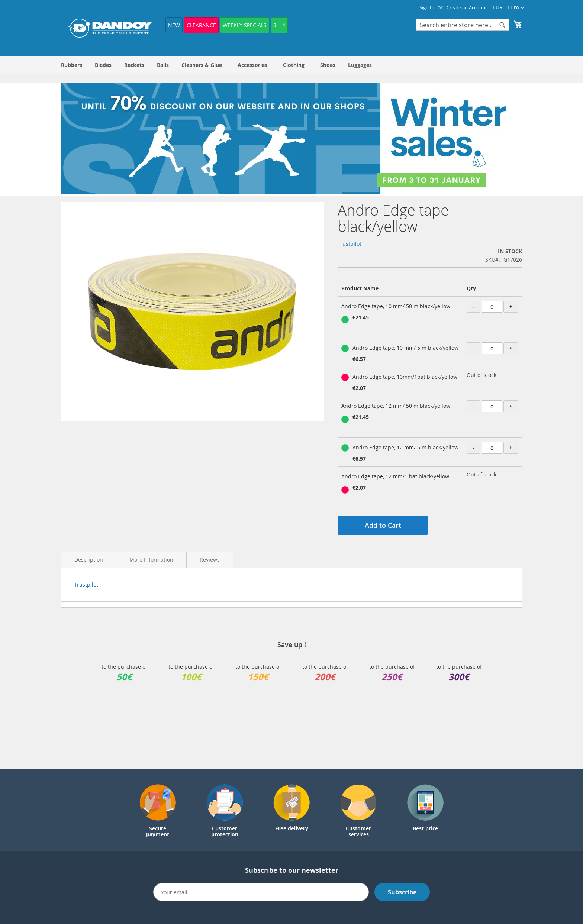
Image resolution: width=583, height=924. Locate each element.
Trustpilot (350, 244)
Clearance (201, 25)
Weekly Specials (245, 25)
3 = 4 (279, 25)
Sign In (427, 7)
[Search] (502, 25)
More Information (151, 560)
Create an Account (467, 7)
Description (89, 560)
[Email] (261, 892)
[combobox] (463, 25)
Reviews (210, 560)
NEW (174, 25)
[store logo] (110, 28)
